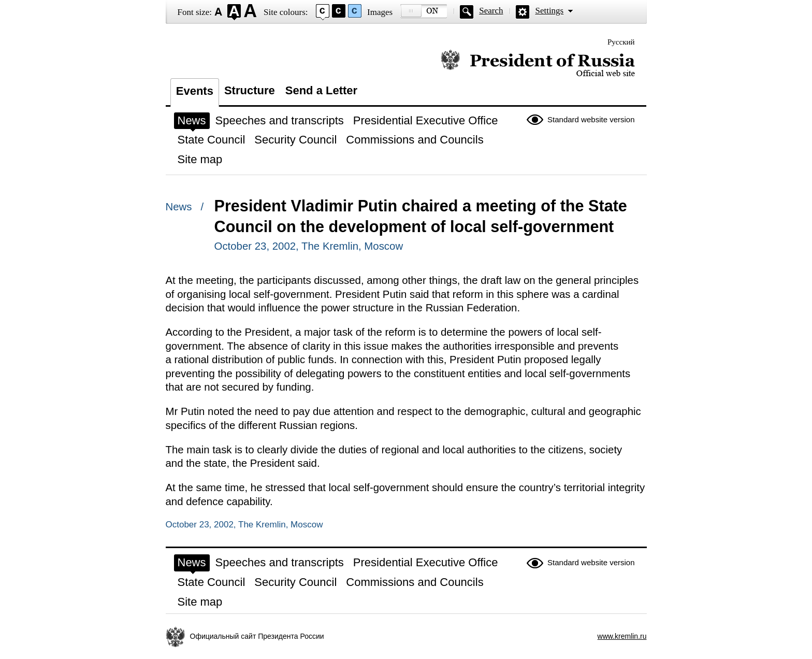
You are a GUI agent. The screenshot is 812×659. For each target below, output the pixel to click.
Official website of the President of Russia (538, 63)
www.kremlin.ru (622, 636)
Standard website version (591, 119)
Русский (621, 42)
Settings (549, 11)
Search (491, 11)
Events (195, 91)
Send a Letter (321, 90)
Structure (250, 90)
